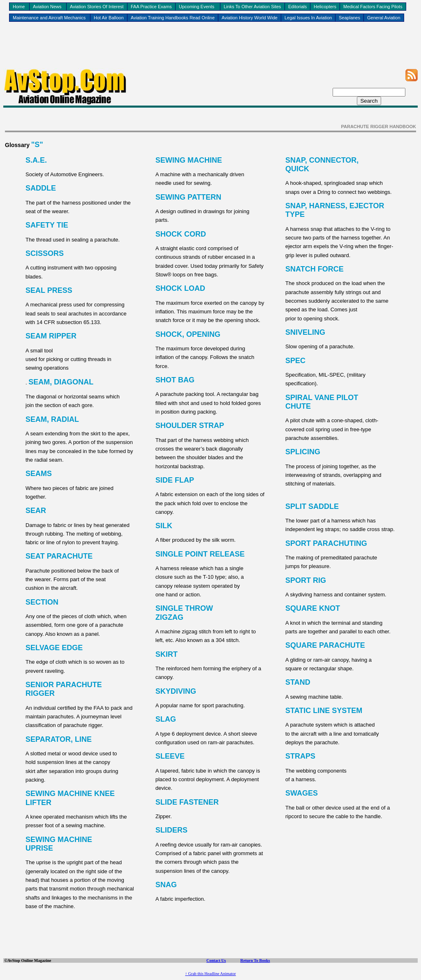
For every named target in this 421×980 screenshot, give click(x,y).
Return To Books (255, 960)
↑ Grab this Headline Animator (210, 974)
